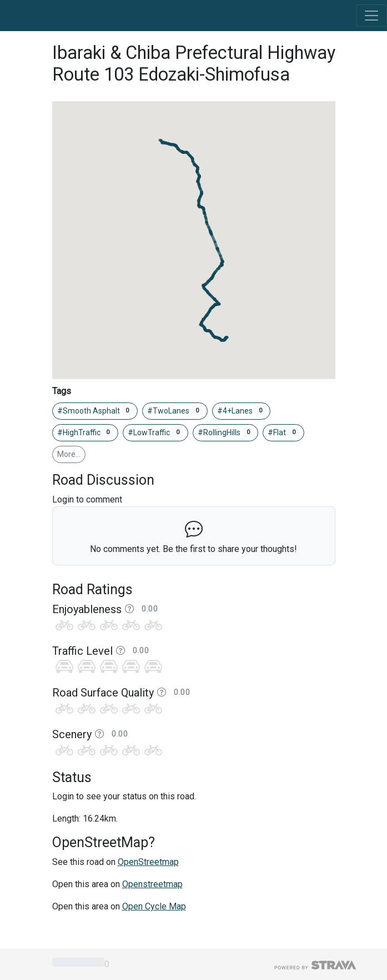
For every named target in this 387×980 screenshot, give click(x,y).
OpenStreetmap (148, 862)
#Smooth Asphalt (95, 411)
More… (69, 454)
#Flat (283, 432)
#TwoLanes (175, 411)
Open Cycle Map (154, 906)
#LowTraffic (155, 432)
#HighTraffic (86, 432)
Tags (62, 391)
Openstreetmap (152, 884)
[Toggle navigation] (371, 16)
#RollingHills (226, 432)
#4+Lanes (242, 411)
